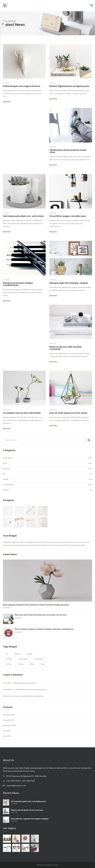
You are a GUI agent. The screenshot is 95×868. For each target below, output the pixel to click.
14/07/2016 (6, 83)
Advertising (23, 659)
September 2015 (9, 725)
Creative (9, 659)
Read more (7, 102)
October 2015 (8, 720)
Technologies (8, 484)
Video (32, 664)
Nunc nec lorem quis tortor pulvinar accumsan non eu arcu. (41, 615)
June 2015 (7, 736)
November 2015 (9, 715)
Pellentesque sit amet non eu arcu (25, 683)
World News (8, 458)
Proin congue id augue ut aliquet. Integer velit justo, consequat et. (44, 629)
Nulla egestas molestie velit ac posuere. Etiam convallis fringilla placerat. (36, 605)
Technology (39, 659)
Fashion (6, 490)
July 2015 (7, 731)
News (43, 664)
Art (4, 474)
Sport (5, 463)
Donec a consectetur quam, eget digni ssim (29, 696)
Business (6, 468)
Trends (21, 664)
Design (6, 479)
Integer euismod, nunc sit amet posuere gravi (31, 689)
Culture (9, 664)
